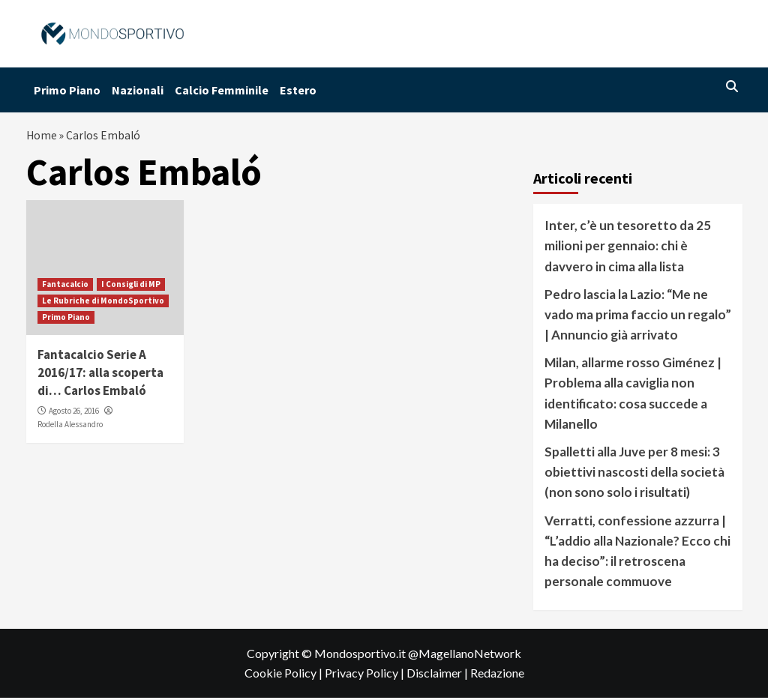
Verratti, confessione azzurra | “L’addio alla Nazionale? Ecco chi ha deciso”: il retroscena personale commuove (637, 553)
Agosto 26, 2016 (74, 413)
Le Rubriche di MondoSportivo (103, 303)
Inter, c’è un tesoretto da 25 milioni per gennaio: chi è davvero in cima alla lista (628, 248)
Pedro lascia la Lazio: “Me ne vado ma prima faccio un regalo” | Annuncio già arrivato (638, 317)
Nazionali (138, 90)
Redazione (497, 675)
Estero (298, 90)
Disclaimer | (438, 675)
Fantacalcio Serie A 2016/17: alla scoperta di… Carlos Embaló (100, 375)
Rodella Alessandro (70, 426)
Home (42, 136)
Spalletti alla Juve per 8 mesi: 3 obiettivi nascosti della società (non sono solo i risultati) (634, 474)
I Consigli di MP (131, 286)
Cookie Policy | (285, 675)
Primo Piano (67, 90)
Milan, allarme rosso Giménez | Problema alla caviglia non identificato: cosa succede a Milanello (633, 395)
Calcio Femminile (222, 90)
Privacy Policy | (366, 675)
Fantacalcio (65, 286)
